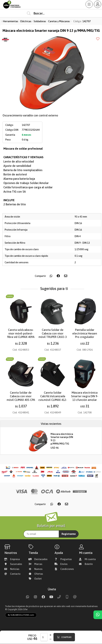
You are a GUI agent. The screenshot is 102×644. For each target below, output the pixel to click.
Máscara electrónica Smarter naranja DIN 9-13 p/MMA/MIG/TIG (62, 439)
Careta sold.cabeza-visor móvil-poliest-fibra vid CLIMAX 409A (21, 333)
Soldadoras (40, 21)
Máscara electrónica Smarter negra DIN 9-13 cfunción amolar (85, 396)
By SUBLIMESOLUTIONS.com (21, 615)
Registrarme (69, 534)
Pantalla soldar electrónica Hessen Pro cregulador (85, 333)
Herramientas (11, 21)
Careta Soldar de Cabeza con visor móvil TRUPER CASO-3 (53, 333)
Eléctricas (26, 21)
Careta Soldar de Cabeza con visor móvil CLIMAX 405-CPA (21, 396)
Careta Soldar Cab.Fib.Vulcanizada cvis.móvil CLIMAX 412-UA (53, 398)
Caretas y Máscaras (59, 21)
